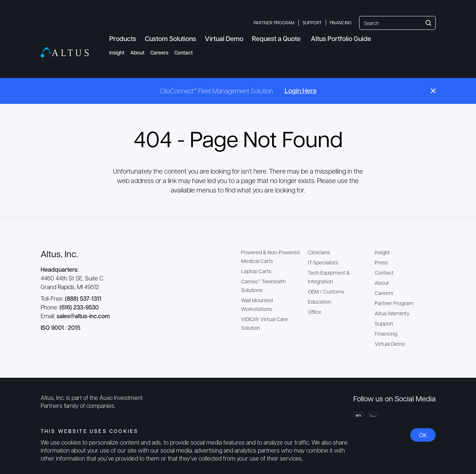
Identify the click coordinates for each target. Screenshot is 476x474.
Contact (184, 52)
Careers (159, 52)
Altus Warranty (392, 313)
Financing (341, 23)
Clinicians (319, 252)
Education (320, 301)
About (137, 52)
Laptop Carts (256, 271)
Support (312, 23)
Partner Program (274, 23)
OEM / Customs (326, 291)
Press (381, 262)
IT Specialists (323, 262)
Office (315, 312)
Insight (117, 52)
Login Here (301, 90)
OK (423, 435)
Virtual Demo (390, 344)
